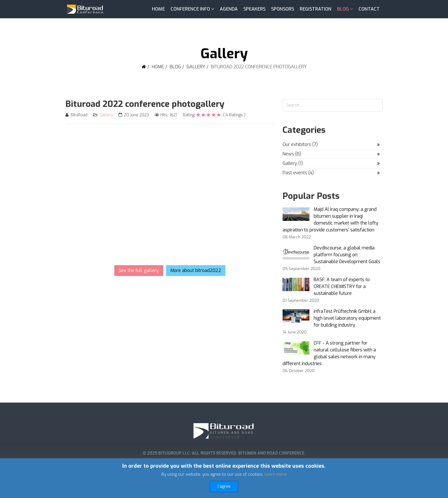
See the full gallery (139, 270)
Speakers (254, 9)
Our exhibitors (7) (300, 144)
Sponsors (283, 9)
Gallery (196, 67)
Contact (369, 9)
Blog (343, 9)
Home (158, 9)
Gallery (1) (293, 163)
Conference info (190, 9)
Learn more (276, 474)
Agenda (229, 9)
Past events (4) (298, 173)
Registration (316, 9)
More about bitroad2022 (196, 270)
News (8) (292, 154)
